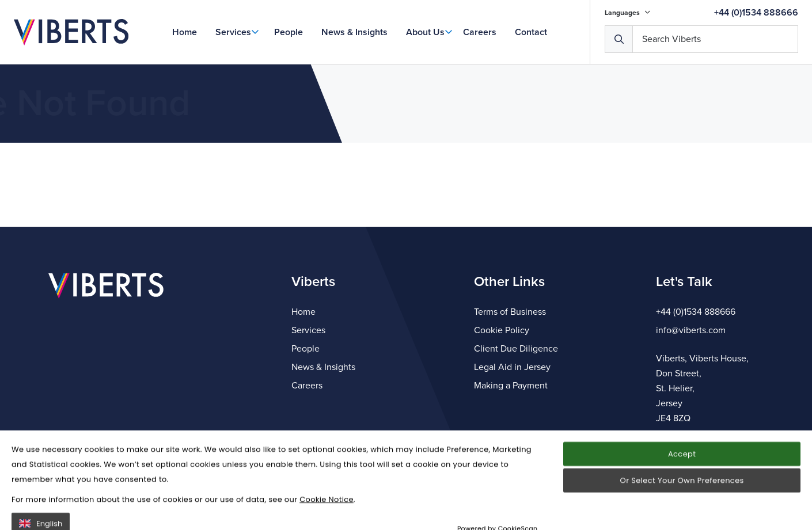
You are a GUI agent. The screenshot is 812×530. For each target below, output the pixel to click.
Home (185, 32)
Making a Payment (511, 386)
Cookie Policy (502, 330)
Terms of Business (510, 312)
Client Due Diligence (516, 349)
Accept (682, 493)
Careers (480, 32)
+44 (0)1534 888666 (756, 13)
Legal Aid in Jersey (512, 367)
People (289, 32)
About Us (425, 32)
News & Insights (354, 32)
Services (233, 32)
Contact (531, 32)
